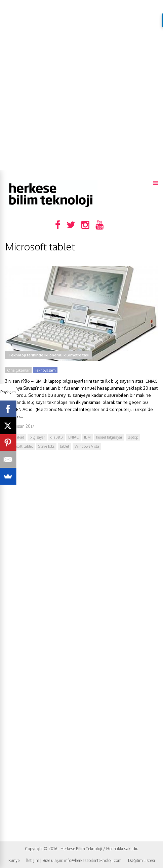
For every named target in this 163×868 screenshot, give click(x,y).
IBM (87, 437)
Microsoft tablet (20, 446)
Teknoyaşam (45, 370)
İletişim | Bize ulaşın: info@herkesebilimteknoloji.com (74, 860)
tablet (65, 446)
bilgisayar (37, 437)
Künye (14, 860)
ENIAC (73, 437)
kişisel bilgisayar (109, 437)
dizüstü (57, 437)
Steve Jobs (46, 446)
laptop (133, 437)
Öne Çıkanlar (18, 370)
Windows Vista (87, 446)
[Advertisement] (81, 85)
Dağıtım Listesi (141, 860)
